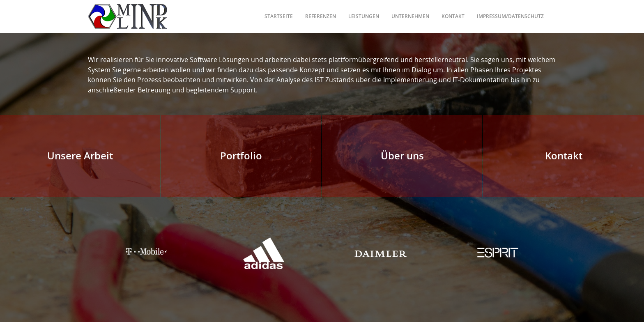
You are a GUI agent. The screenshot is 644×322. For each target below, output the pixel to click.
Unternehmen (410, 10)
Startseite (279, 10)
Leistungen (364, 10)
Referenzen (321, 10)
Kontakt (453, 10)
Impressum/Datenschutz (510, 10)
